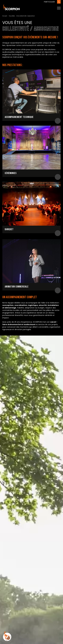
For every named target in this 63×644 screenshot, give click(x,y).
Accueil (5, 16)
